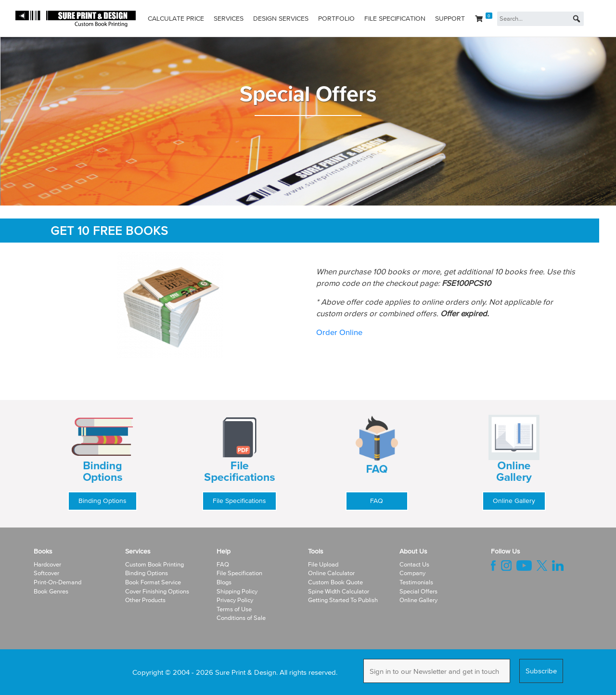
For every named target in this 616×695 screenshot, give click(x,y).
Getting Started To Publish (343, 600)
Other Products (145, 600)
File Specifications (239, 501)
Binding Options (103, 501)
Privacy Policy (235, 600)
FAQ (377, 501)
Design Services (281, 19)
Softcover (46, 573)
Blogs (224, 582)
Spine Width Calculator (339, 591)
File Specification (395, 19)
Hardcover (47, 564)
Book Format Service (153, 582)
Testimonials (416, 582)
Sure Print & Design (246, 672)
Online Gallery (514, 501)
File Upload (323, 564)
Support (450, 19)
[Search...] (540, 19)
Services (229, 19)
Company (412, 573)
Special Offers (418, 591)
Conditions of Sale (241, 618)
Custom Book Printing (154, 564)
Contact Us (414, 564)
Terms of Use (234, 609)
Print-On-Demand (58, 582)
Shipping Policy (237, 591)
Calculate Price (176, 19)
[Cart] (484, 19)
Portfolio (336, 19)
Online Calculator (331, 573)
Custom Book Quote (335, 582)
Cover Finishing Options (157, 591)
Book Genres (51, 591)
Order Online (339, 332)
